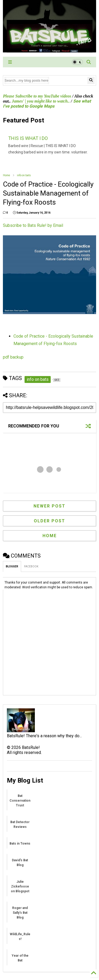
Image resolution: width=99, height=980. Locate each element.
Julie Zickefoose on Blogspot (20, 886)
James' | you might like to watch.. (41, 101)
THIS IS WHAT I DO (28, 138)
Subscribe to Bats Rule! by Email (33, 225)
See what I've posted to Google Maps (47, 104)
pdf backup (13, 357)
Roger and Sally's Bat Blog (20, 913)
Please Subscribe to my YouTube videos (37, 96)
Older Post (49, 521)
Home (6, 175)
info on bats (24, 175)
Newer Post (49, 506)
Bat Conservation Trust (20, 801)
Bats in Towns (20, 844)
